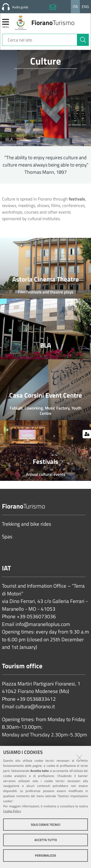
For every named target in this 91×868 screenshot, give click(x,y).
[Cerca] (83, 40)
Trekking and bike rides (27, 524)
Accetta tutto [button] (46, 840)
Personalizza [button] (45, 855)
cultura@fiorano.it (35, 707)
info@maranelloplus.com (43, 624)
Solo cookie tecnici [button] (46, 825)
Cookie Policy (12, 811)
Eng (85, 7)
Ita (75, 7)
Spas (7, 537)
